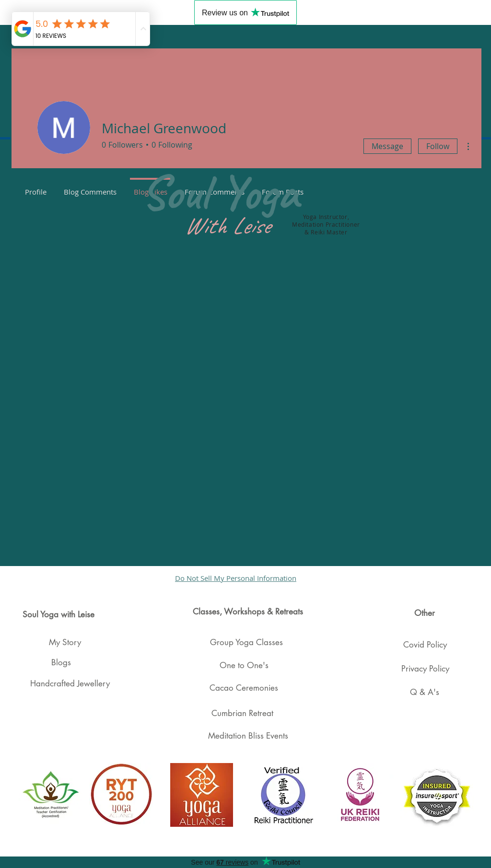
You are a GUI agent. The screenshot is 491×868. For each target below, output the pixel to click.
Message (387, 146)
